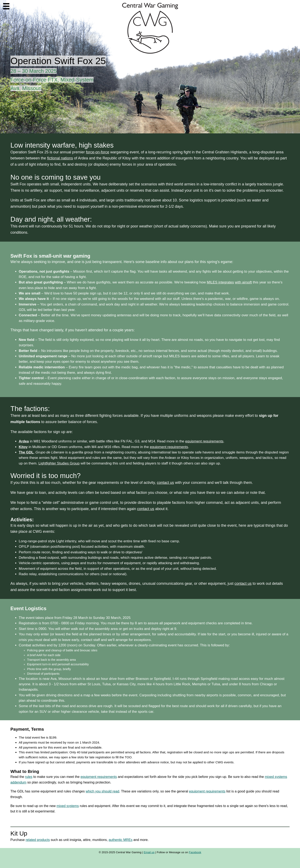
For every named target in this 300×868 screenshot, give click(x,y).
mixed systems (68, 806)
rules (29, 777)
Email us (149, 852)
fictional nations (60, 158)
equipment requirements (204, 441)
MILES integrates (220, 282)
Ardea (24, 441)
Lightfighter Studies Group (59, 463)
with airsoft (243, 282)
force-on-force (97, 152)
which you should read (102, 791)
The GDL (26, 452)
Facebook (195, 852)
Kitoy (23, 447)
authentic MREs (121, 840)
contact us (165, 483)
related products (38, 840)
